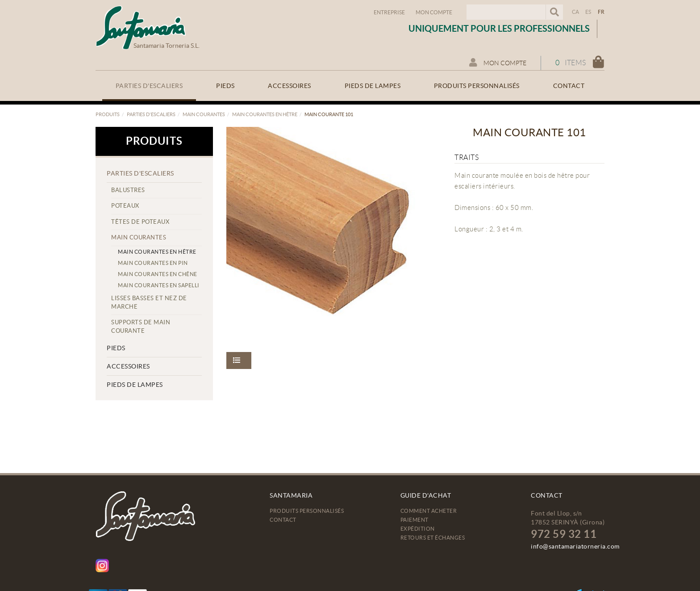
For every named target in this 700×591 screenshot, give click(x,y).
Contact (283, 520)
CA (576, 12)
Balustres (128, 190)
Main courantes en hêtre (265, 114)
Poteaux (125, 206)
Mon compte (434, 12)
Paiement (415, 520)
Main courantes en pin (153, 263)
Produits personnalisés (307, 511)
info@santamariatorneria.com (575, 546)
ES (588, 12)
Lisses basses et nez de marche (149, 302)
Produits (108, 114)
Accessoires (128, 366)
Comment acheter (429, 511)
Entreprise (389, 12)
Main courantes (204, 114)
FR (601, 12)
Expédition (418, 529)
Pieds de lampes (135, 385)
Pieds (116, 348)
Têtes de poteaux (140, 222)
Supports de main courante (141, 327)
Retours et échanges (433, 538)
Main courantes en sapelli (159, 285)
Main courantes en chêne (158, 274)
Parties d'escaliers (151, 114)
